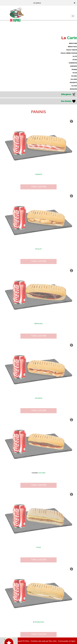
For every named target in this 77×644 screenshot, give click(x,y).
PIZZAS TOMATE (72, 50)
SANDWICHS (73, 63)
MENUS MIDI (73, 43)
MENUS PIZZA (72, 47)
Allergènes (68, 94)
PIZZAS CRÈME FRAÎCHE (69, 53)
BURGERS (74, 66)
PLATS (75, 56)
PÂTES (75, 60)
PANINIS (74, 70)
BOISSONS (73, 89)
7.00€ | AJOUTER (38, 188)
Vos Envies (68, 101)
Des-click (53, 641)
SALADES (74, 79)
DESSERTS (73, 83)
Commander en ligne (67, 641)
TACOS (75, 73)
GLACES (74, 86)
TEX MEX (74, 76)
